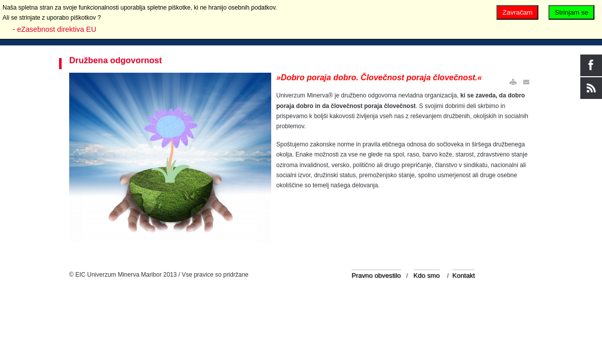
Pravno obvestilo (376, 275)
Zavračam (517, 12)
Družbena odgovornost (116, 60)
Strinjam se (571, 12)
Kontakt (464, 275)
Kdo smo (427, 275)
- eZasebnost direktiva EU (55, 29)
